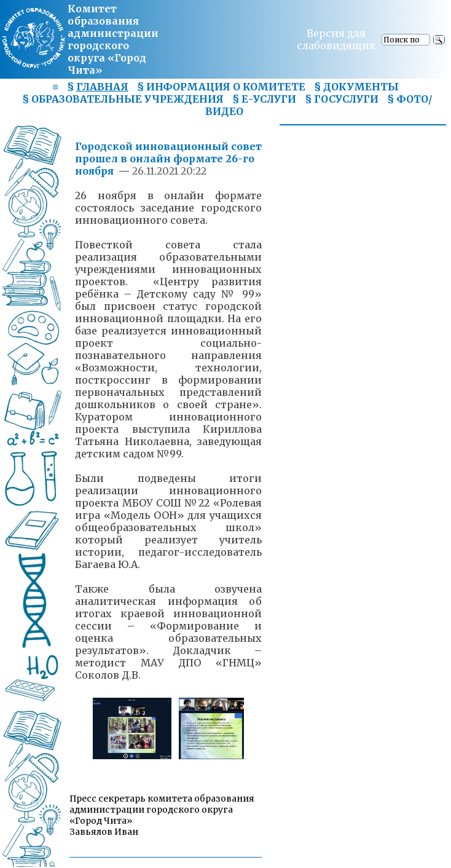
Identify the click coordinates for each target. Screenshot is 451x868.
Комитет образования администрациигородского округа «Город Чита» (113, 39)
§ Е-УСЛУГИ (264, 99)
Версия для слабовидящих (336, 39)
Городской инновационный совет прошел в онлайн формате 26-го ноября (168, 159)
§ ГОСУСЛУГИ (342, 99)
